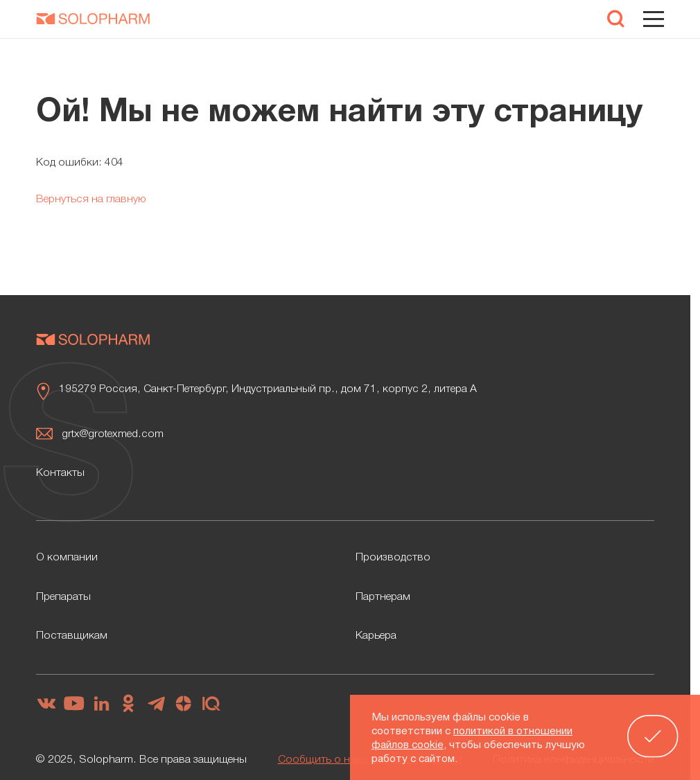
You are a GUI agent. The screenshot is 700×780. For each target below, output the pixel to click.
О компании (67, 558)
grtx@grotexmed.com (113, 434)
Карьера (376, 636)
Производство (393, 558)
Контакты (60, 473)
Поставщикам (72, 636)
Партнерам (383, 597)
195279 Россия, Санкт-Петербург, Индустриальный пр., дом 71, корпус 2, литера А (268, 389)
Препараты (63, 597)
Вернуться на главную (91, 200)
